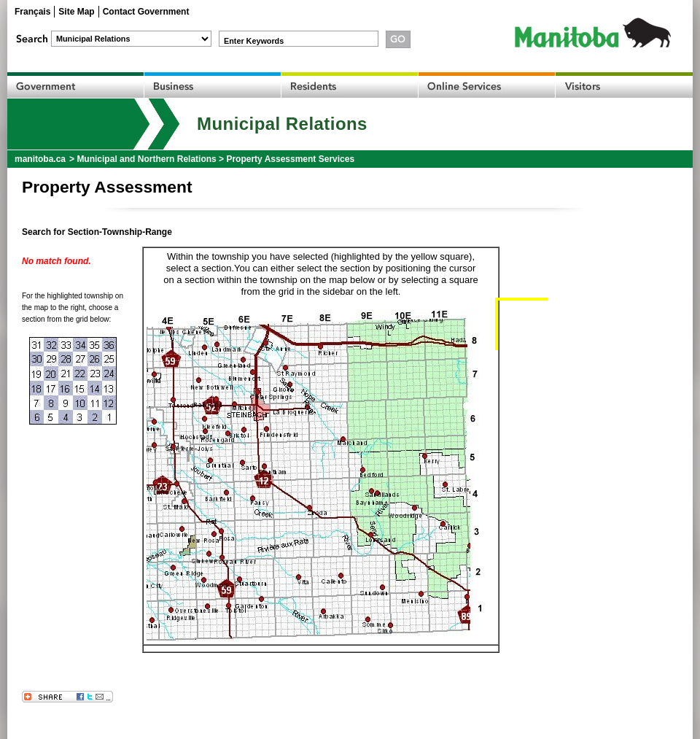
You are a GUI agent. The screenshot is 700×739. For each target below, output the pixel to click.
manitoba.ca (40, 159)
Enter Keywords (254, 41)
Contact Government (146, 12)
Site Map (76, 12)
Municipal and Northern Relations (146, 159)
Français (32, 12)
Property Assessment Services (290, 159)
